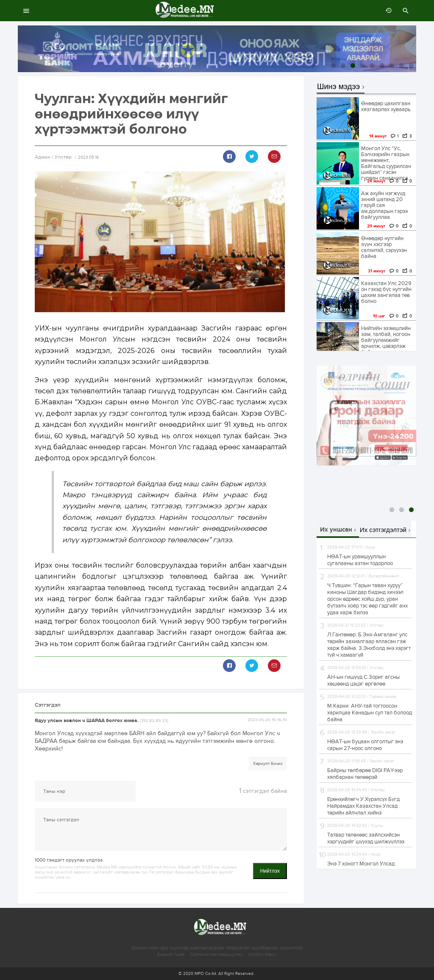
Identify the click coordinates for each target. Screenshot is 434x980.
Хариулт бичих (268, 764)
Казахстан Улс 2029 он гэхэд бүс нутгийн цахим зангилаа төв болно (386, 292)
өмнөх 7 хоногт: (387, 11)
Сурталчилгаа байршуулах (216, 955)
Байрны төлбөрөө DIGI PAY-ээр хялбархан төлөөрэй (365, 774)
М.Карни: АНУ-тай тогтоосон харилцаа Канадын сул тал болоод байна (370, 713)
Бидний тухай (171, 955)
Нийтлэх (270, 871)
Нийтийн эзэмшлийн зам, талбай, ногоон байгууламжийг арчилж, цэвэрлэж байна (386, 340)
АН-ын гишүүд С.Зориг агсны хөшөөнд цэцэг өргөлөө (363, 680)
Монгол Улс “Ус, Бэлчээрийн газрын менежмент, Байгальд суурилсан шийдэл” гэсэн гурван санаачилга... (387, 163)
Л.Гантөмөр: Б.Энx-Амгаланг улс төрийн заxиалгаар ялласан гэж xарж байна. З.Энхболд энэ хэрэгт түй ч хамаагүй (369, 645)
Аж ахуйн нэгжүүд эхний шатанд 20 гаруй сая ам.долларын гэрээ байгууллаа (384, 205)
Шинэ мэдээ (338, 87)
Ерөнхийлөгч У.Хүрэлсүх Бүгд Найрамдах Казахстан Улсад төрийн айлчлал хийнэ (363, 806)
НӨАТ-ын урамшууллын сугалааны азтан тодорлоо (360, 560)
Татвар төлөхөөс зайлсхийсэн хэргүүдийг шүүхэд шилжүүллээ (366, 838)
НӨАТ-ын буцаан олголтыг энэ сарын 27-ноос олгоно (365, 745)
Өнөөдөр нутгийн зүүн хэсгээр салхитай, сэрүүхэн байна (384, 247)
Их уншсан (336, 530)
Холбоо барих (262, 955)
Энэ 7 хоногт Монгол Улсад (361, 864)
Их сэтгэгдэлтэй (383, 530)
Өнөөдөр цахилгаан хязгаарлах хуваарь (386, 106)
